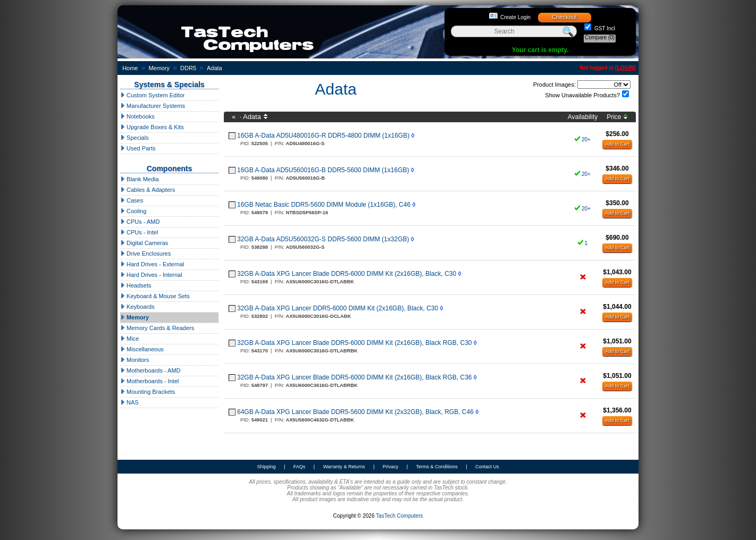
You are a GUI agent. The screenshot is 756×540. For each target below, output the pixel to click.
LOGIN (625, 68)
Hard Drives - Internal (151, 275)
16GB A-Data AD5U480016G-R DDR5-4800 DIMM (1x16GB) (323, 136)
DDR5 (188, 68)
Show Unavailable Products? (582, 95)
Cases (132, 200)
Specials (135, 138)
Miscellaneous (142, 349)
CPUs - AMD (140, 222)
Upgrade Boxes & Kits (152, 127)
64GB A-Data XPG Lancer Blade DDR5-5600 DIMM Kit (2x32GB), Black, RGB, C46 (355, 412)
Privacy (391, 467)
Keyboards (137, 307)
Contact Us (487, 467)
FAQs (300, 467)
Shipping (266, 467)
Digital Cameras (144, 243)
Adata (215, 68)
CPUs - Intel (139, 232)
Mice (129, 339)
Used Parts (138, 148)
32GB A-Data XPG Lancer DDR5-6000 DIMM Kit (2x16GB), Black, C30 (338, 308)
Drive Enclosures (145, 254)
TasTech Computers (399, 516)
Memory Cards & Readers (157, 328)
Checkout (564, 17)
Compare (600, 37)
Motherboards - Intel (150, 381)
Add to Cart (617, 144)
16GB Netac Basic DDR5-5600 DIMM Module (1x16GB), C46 (324, 205)
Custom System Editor (152, 95)
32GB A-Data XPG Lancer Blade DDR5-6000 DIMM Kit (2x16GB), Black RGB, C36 (355, 377)
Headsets (136, 285)
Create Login (515, 17)
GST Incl (604, 28)
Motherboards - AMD (150, 370)
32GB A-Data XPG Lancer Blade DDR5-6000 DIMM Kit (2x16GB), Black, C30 (347, 274)
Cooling (133, 211)
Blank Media (140, 179)
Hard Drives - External (152, 264)
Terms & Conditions (437, 467)
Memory (159, 68)
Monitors (135, 360)
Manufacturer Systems (153, 106)
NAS (129, 402)
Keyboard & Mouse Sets (155, 296)
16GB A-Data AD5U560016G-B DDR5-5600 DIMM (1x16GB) (323, 170)
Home (130, 68)
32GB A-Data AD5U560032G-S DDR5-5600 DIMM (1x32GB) (323, 239)
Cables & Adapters (148, 190)
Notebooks (137, 116)
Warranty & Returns (344, 467)
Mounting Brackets (148, 392)
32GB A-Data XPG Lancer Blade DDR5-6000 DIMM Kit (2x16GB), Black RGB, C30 (355, 343)
